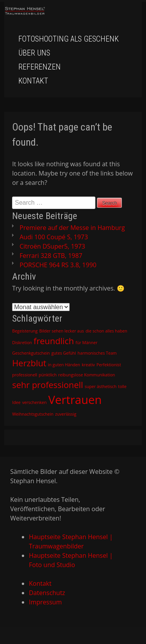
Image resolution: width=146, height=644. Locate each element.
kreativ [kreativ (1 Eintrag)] (88, 365)
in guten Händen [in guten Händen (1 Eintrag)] (64, 365)
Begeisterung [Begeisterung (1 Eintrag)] (25, 331)
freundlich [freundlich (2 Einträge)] (54, 341)
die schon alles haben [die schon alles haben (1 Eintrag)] (106, 331)
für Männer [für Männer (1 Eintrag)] (86, 343)
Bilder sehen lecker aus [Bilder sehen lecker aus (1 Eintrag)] (62, 331)
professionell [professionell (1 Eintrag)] (25, 375)
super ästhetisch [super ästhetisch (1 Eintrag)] (100, 386)
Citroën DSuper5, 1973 (52, 246)
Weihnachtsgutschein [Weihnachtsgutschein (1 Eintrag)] (33, 414)
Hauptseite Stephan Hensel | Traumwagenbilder (71, 541)
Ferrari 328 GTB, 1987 (51, 256)
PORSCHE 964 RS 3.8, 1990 (58, 265)
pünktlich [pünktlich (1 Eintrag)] (47, 375)
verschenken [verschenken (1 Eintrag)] (34, 402)
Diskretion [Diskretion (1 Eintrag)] (22, 343)
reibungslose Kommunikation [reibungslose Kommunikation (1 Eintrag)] (87, 375)
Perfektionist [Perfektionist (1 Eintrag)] (109, 365)
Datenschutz (47, 593)
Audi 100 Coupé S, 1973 (54, 237)
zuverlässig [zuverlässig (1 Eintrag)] (65, 414)
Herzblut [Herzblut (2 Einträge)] (29, 363)
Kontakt (33, 81)
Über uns (34, 53)
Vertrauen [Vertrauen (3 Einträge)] (75, 400)
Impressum (45, 602)
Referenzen (40, 67)
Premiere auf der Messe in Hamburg (72, 228)
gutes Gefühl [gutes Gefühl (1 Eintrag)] (64, 353)
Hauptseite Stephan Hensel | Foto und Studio (71, 560)
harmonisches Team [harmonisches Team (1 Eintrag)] (97, 353)
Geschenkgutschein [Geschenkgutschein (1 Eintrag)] (31, 353)
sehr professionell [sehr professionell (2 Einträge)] (47, 385)
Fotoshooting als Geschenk (69, 39)
